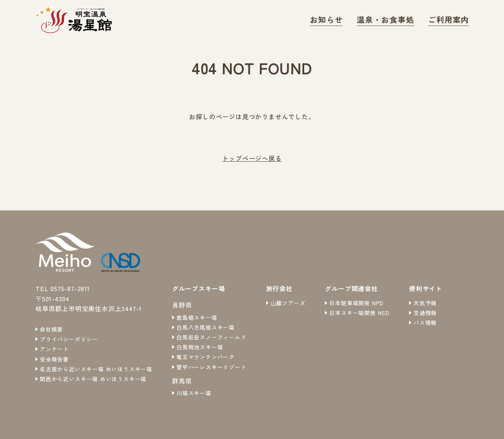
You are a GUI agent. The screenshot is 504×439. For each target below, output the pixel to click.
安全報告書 (54, 359)
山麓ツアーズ (288, 303)
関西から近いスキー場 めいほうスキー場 (93, 379)
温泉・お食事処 (399, 19)
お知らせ (348, 19)
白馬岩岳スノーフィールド (211, 337)
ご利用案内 (452, 19)
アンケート (54, 349)
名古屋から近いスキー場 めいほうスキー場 (96, 369)
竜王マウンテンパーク (206, 357)
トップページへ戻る (252, 158)
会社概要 (51, 329)
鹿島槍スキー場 (197, 317)
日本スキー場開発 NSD (359, 313)
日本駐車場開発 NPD (356, 303)
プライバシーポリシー (69, 339)
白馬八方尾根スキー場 (206, 327)
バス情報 (425, 323)
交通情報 (425, 313)
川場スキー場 (194, 393)
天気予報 (425, 303)
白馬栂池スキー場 (200, 347)
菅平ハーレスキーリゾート (211, 367)
